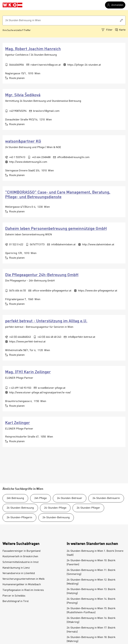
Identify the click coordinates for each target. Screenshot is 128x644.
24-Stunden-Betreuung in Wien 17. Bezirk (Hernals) (91, 630)
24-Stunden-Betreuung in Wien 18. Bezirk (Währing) (91, 639)
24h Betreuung (15, 498)
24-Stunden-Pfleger (88, 508)
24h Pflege (40, 498)
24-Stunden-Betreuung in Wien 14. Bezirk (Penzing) (91, 601)
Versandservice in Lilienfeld (19, 573)
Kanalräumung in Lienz (16, 568)
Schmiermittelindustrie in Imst (20, 562)
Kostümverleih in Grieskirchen (20, 557)
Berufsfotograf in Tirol (16, 601)
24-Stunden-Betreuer (70, 498)
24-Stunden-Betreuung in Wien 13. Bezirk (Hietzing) (91, 591)
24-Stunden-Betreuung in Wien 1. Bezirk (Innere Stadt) (95, 553)
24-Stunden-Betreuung (20, 508)
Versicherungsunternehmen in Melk (24, 579)
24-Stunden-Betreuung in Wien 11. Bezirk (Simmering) (91, 572)
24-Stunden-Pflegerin (19, 518)
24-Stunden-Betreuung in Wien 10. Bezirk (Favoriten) (91, 563)
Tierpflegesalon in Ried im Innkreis (23, 590)
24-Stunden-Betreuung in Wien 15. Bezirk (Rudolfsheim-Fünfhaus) (91, 611)
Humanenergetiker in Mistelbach (22, 585)
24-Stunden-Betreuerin (106, 498)
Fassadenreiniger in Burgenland (21, 551)
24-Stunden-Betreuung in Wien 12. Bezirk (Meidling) (91, 582)
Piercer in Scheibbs (14, 596)
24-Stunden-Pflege (55, 508)
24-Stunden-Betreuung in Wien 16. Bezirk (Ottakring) (91, 620)
